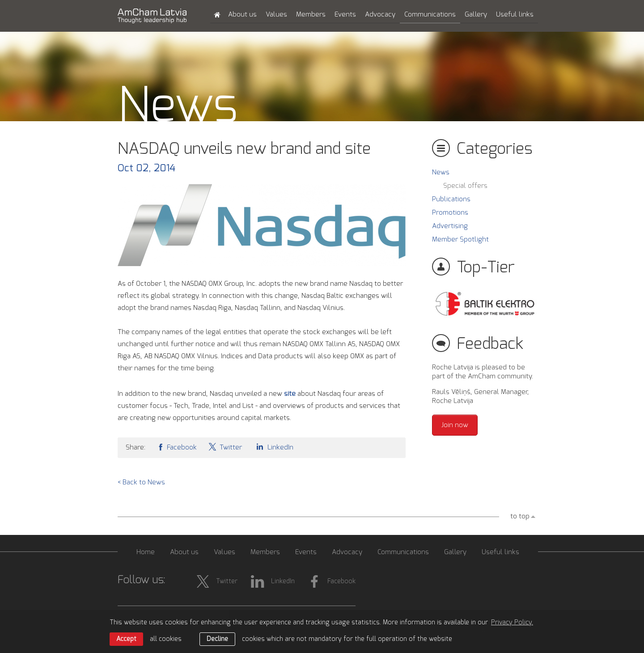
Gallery (476, 15)
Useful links (515, 15)
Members (311, 15)
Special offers (465, 186)
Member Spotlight (460, 240)
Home (146, 552)
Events (345, 15)
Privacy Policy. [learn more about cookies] (512, 623)
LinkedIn (273, 447)
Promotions (450, 213)
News (441, 172)
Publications (451, 199)
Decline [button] (217, 639)
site (291, 394)
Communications (430, 15)
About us (242, 15)
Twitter (225, 447)
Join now (455, 425)
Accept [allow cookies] (126, 639)
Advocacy (380, 15)
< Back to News (141, 482)
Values (276, 15)
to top (520, 516)
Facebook (177, 447)
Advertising (450, 226)
